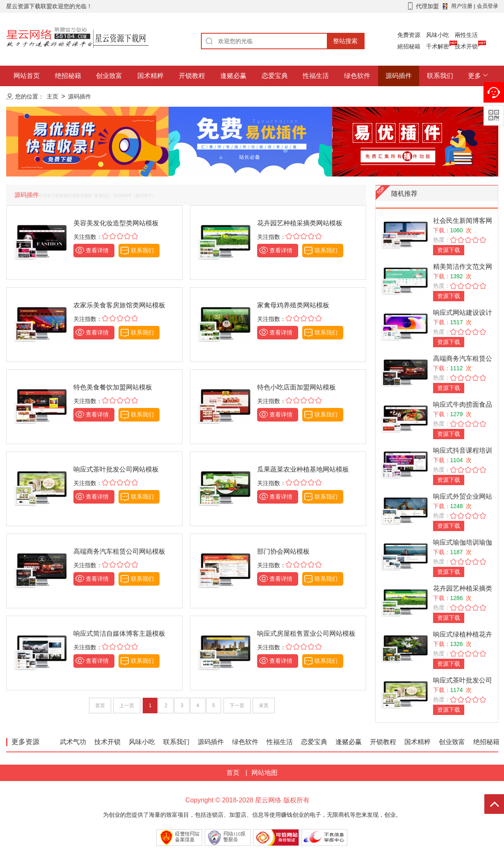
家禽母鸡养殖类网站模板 (293, 305)
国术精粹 (151, 76)
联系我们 (440, 76)
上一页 (127, 706)
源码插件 (399, 76)
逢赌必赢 (233, 76)
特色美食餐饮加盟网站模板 (113, 387)
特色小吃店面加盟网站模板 (296, 387)
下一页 (237, 706)
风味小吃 (438, 35)
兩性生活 (466, 35)
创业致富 (109, 76)
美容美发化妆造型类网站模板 (116, 223)
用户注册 (462, 6)
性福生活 (316, 76)
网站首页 (27, 76)
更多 (474, 76)
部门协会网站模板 (283, 551)
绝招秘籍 (68, 76)
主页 (52, 96)
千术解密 (438, 46)
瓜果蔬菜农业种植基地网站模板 (303, 469)
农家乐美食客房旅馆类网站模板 (119, 305)
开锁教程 (192, 76)
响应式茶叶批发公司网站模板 (116, 469)
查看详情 (97, 250)
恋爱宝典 (275, 76)
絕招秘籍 (409, 46)
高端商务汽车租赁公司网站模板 (119, 551)
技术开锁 (466, 46)
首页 (100, 706)
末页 (264, 706)
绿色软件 (357, 76)
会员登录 (488, 6)
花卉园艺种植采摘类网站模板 (300, 223)
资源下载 (449, 250)
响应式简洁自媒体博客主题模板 (119, 633)
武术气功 (73, 742)
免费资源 (409, 35)
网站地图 (265, 773)
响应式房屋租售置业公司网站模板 (306, 633)
